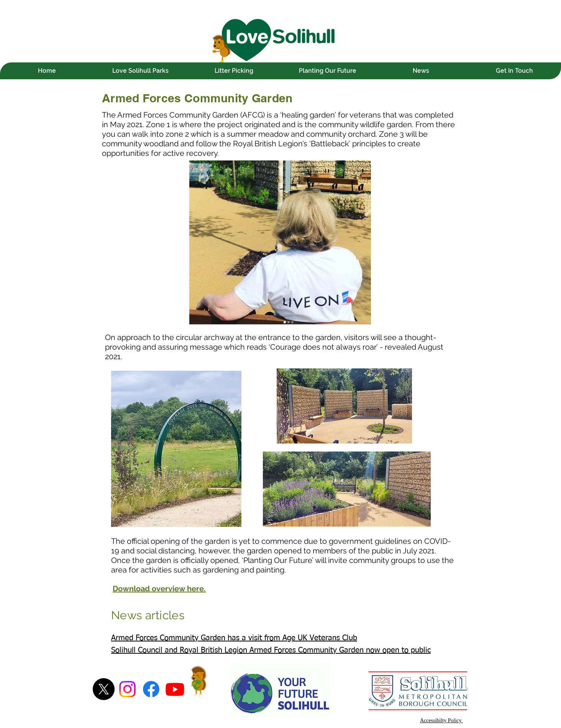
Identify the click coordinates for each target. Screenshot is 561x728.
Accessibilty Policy (441, 721)
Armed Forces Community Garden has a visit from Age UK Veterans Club (234, 638)
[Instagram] (127, 689)
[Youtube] (175, 689)
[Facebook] (151, 689)
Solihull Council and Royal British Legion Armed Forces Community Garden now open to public (271, 650)
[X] (104, 689)
